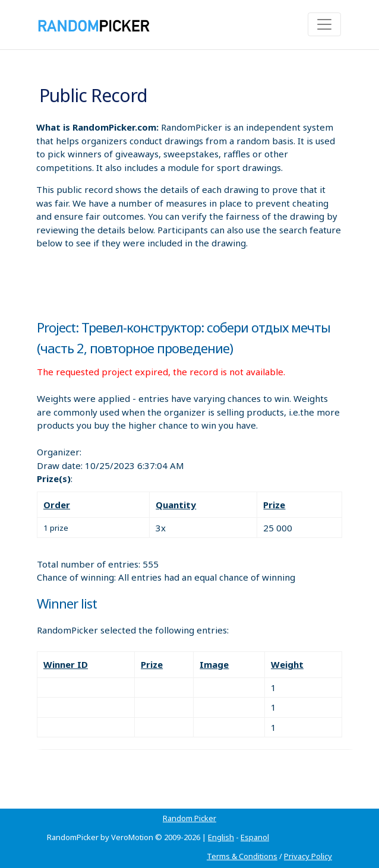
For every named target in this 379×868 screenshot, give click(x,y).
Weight (287, 664)
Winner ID (66, 664)
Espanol (255, 837)
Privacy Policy (308, 856)
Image (214, 664)
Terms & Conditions (242, 856)
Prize (274, 505)
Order (57, 505)
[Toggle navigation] (324, 24)
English (221, 837)
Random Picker (190, 818)
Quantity (176, 505)
